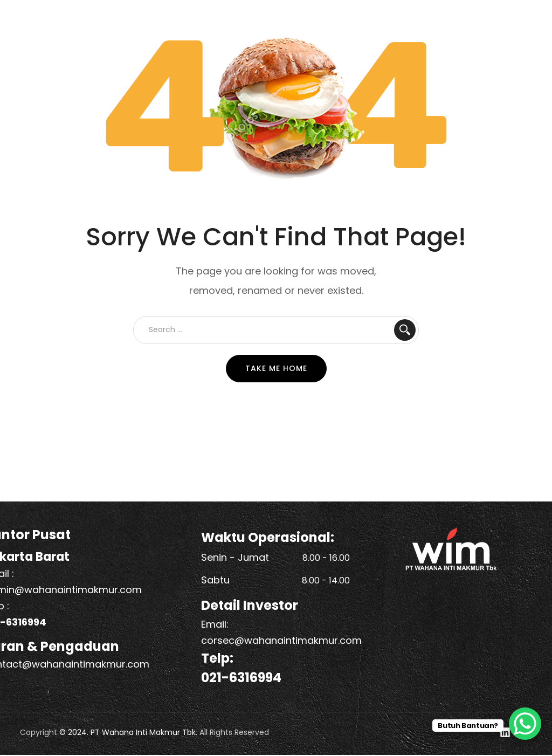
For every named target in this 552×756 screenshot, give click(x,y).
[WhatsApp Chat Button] (525, 724)
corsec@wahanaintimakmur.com (281, 640)
